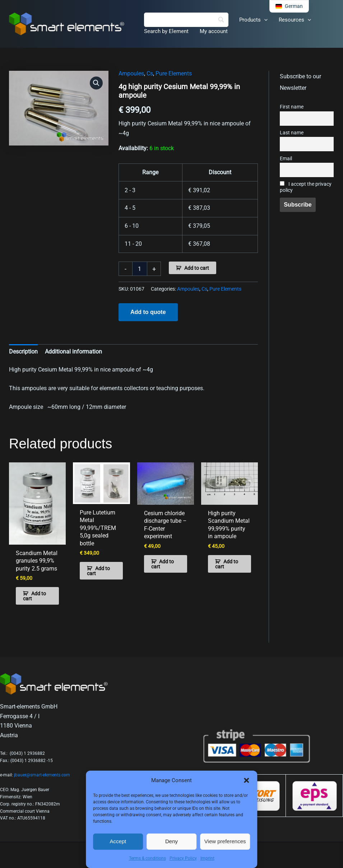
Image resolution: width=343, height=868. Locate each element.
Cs (150, 73)
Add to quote (148, 312)
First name (292, 107)
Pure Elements (174, 73)
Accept (118, 841)
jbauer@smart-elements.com (42, 774)
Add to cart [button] (34, 595)
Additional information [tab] (73, 352)
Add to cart (197, 268)
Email (286, 159)
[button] (246, 780)
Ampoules (131, 73)
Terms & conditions (147, 858)
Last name (292, 133)
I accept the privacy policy (306, 187)
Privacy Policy (183, 858)
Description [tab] (23, 352)
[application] (264, 20)
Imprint (207, 858)
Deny (171, 841)
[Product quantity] (140, 269)
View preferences (225, 841)
